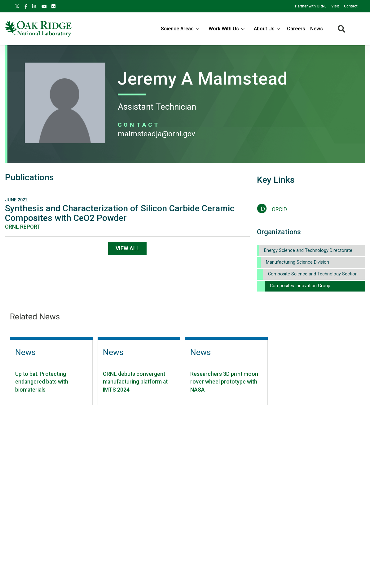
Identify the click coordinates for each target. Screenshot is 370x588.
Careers (296, 29)
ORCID (279, 209)
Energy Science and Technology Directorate (308, 250)
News (317, 29)
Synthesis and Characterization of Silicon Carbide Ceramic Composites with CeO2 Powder (120, 213)
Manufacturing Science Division (297, 262)
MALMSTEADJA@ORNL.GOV (156, 134)
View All (128, 248)
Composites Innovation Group (300, 286)
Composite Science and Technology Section (313, 274)
